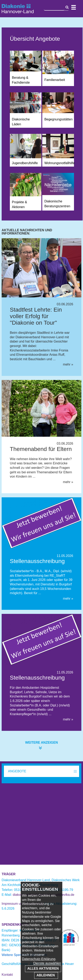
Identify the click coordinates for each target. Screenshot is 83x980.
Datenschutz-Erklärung (39, 959)
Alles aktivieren (43, 969)
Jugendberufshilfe (25, 163)
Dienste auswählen (47, 963)
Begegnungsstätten (58, 119)
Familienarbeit (55, 80)
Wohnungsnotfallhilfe (59, 163)
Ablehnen (46, 975)
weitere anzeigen (41, 743)
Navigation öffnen (74, 7)
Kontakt (7, 975)
